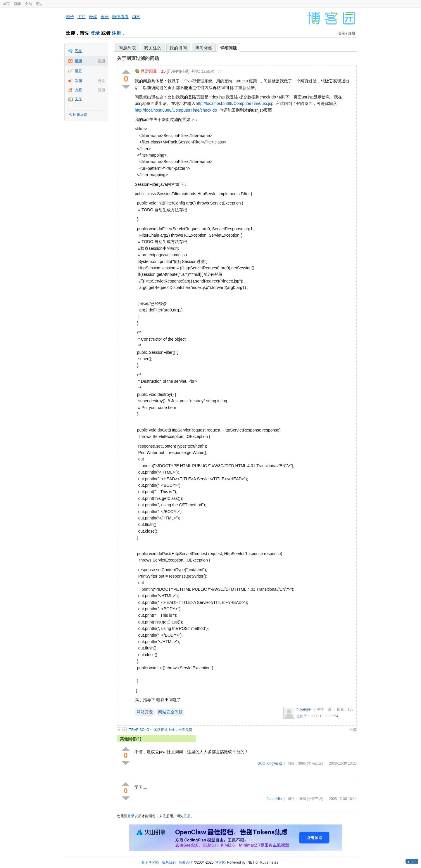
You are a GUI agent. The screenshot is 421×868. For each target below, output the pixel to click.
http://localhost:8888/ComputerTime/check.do (176, 110)
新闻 (17, 4)
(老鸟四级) (315, 763)
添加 (101, 90)
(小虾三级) (315, 799)
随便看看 (120, 17)
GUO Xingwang (269, 763)
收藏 (78, 90)
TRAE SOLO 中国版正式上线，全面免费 (161, 730)
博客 (78, 71)
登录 (95, 33)
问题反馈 (80, 115)
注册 (116, 33)
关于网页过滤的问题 (138, 58)
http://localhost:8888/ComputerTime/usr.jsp (234, 103)
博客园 (220, 862)
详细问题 (229, 48)
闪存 (78, 51)
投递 (101, 81)
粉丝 (93, 17)
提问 (101, 61)
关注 (82, 17)
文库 (78, 99)
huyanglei (304, 709)
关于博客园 (150, 862)
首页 (6, 4)
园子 (70, 17)
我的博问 (178, 48)
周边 (39, 4)
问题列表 (127, 48)
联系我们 (169, 862)
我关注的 (153, 48)
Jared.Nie (274, 799)
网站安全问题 (170, 712)
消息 (136, 17)
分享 (353, 730)
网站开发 (145, 712)
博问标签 (204, 48)
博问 (78, 61)
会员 (28, 4)
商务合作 (186, 862)
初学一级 (324, 709)
